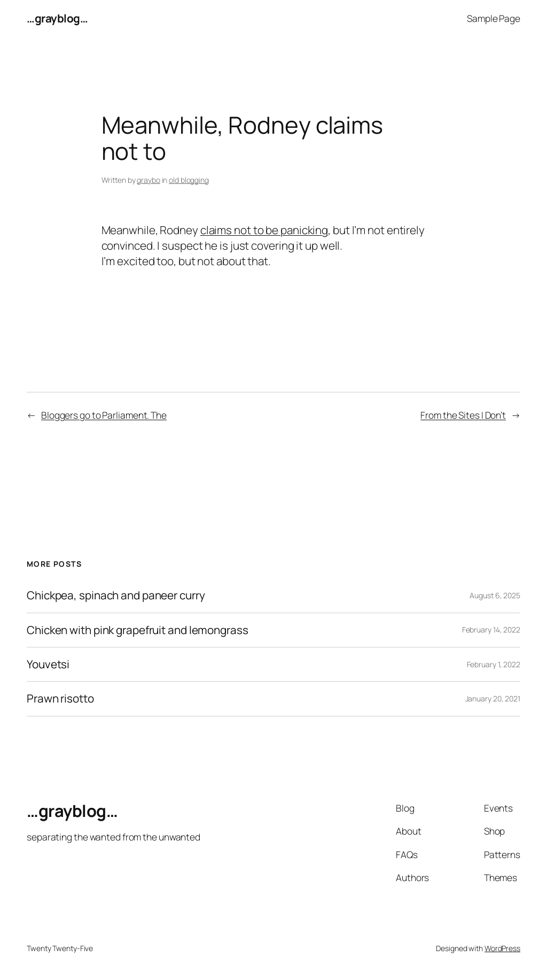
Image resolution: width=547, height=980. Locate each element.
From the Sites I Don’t (463, 415)
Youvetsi (48, 664)
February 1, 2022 (494, 664)
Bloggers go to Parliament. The (104, 415)
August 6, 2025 (495, 595)
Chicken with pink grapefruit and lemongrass (138, 630)
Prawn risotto (60, 699)
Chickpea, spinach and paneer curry (116, 595)
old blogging (189, 180)
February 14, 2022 (491, 630)
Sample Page (494, 18)
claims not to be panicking (264, 230)
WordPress (502, 948)
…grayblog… (57, 18)
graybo (148, 180)
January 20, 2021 (493, 699)
